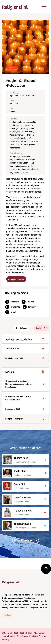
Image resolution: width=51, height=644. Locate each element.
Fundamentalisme (17, 122)
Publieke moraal (16, 135)
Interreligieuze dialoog (19, 128)
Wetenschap (15, 148)
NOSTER (25, 601)
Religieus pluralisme (18, 141)
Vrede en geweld (28, 145)
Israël (31, 128)
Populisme (29, 132)
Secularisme (33, 141)
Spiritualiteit (15, 145)
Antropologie (15, 156)
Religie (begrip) (25, 138)
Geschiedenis (28, 163)
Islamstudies (15, 166)
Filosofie (31, 160)
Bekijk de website (16, 279)
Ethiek (24, 160)
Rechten (13, 169)
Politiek (20, 132)
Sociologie (22, 169)
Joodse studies (28, 166)
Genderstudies (16, 163)
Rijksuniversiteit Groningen (22, 96)
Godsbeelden (31, 122)
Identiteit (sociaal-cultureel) (21, 125)
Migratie (13, 132)
